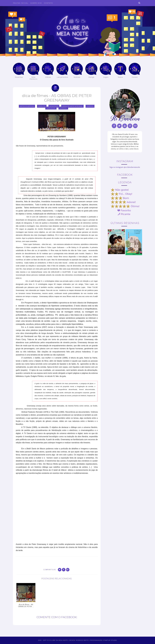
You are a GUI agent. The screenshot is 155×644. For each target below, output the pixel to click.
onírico (90, 106)
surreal (63, 108)
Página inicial (21, 3)
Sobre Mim (36, 3)
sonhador (51, 108)
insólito (42, 106)
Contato (48, 3)
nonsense (54, 106)
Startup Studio (110, 640)
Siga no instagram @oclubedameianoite (125, 167)
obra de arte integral (72, 106)
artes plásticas (27, 106)
